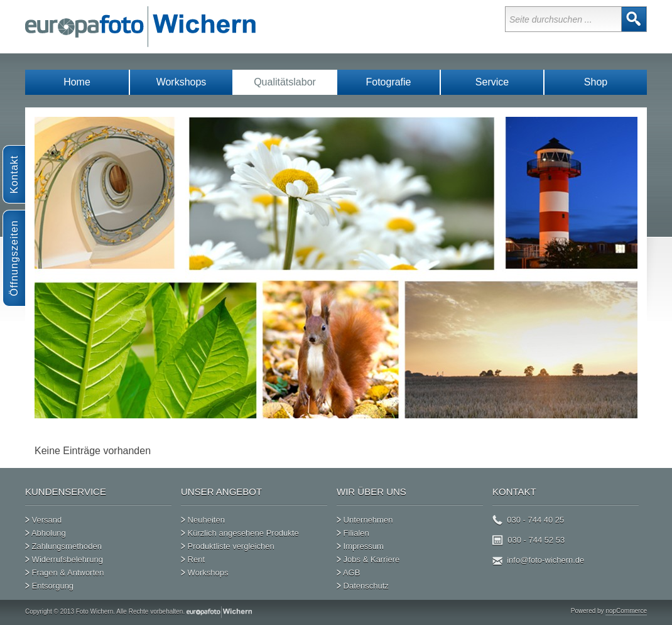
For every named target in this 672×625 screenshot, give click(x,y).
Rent (193, 557)
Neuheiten (203, 517)
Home (77, 82)
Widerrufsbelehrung (64, 557)
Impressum (360, 543)
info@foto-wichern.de (538, 557)
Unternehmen (365, 517)
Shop (596, 82)
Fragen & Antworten (65, 570)
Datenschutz (363, 583)
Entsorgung (49, 583)
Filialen (353, 530)
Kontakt (14, 174)
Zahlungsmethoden (63, 543)
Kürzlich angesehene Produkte (240, 530)
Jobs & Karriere (368, 557)
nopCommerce (626, 611)
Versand (43, 517)
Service (492, 82)
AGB (348, 570)
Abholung (46, 530)
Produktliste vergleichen (228, 543)
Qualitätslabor (285, 82)
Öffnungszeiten (14, 258)
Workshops (182, 82)
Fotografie (388, 82)
